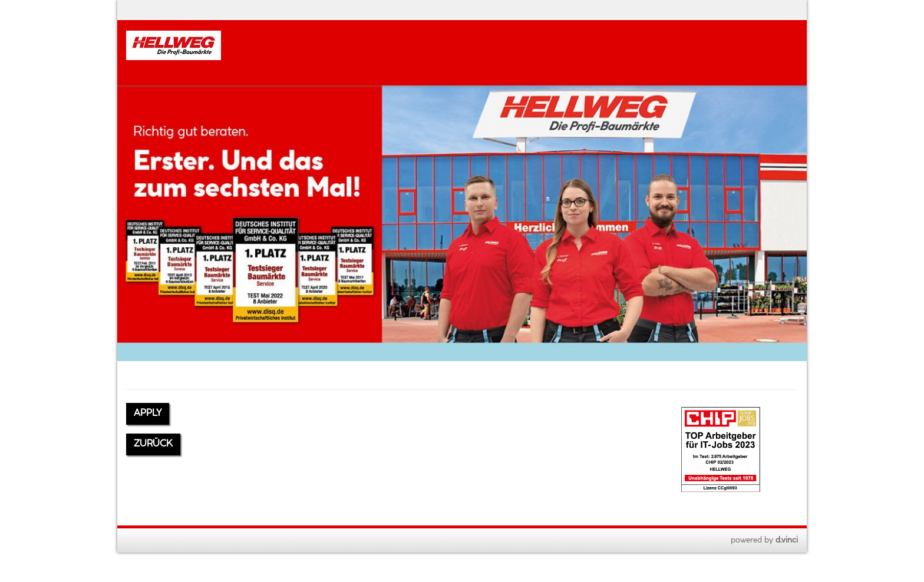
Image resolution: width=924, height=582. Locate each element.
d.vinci (787, 540)
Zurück (153, 444)
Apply (148, 413)
